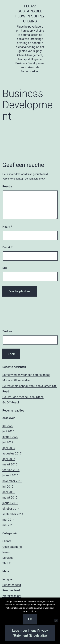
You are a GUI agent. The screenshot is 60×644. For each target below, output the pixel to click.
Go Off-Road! (11, 402)
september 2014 (13, 514)
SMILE (6, 563)
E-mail (7, 247)
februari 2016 (11, 470)
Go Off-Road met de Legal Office (23, 397)
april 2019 (9, 448)
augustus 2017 (12, 453)
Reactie (7, 186)
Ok (30, 619)
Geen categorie (12, 547)
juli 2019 (8, 442)
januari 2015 (10, 503)
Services (8, 558)
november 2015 (12, 481)
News (6, 552)
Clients (7, 541)
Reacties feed (11, 590)
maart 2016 (10, 464)
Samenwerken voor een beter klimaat (26, 375)
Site (5, 268)
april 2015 (9, 492)
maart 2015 (10, 497)
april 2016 (9, 459)
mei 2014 (8, 520)
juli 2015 (8, 487)
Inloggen (8, 579)
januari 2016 (10, 475)
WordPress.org (12, 596)
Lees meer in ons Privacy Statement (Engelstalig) (30, 633)
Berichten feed (12, 585)
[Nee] (56, 621)
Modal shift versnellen (16, 380)
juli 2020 (8, 426)
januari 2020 (10, 437)
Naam (7, 227)
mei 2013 (8, 525)
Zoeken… (8, 331)
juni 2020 (8, 431)
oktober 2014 (11, 509)
